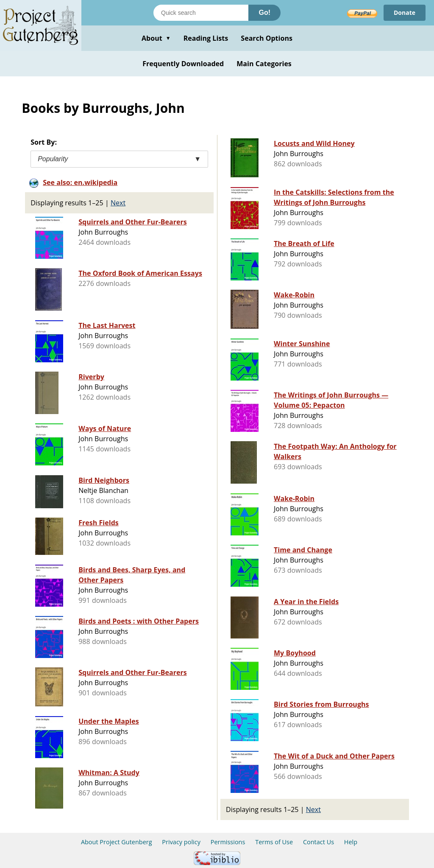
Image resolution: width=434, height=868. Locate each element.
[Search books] (201, 13)
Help (351, 842)
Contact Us (319, 842)
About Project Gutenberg (117, 842)
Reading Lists (206, 38)
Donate (405, 13)
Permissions (228, 842)
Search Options (267, 38)
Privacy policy (181, 842)
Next (118, 203)
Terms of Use (274, 842)
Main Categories (264, 64)
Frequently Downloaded (183, 64)
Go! (264, 13)
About (156, 38)
